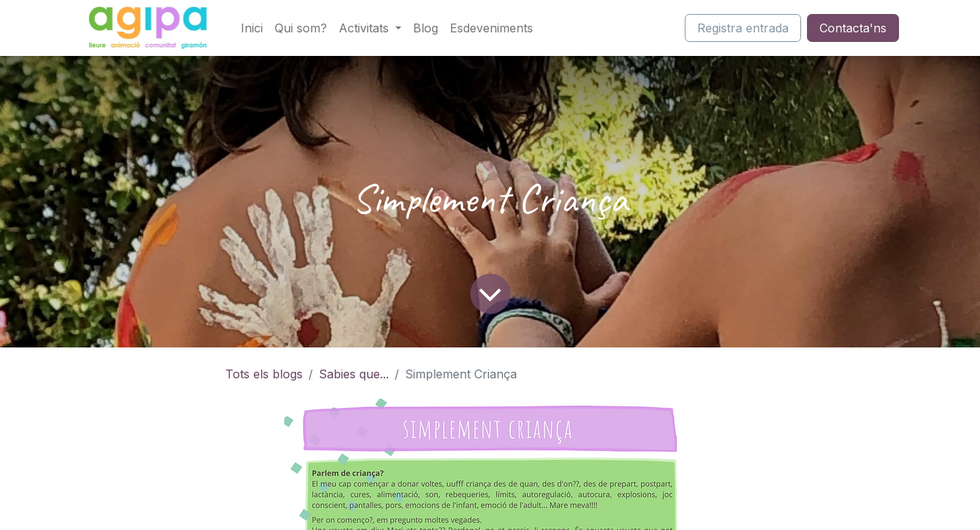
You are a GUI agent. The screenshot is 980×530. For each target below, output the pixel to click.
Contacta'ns (853, 28)
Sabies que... (354, 374)
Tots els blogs (264, 374)
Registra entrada (743, 28)
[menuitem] (252, 28)
